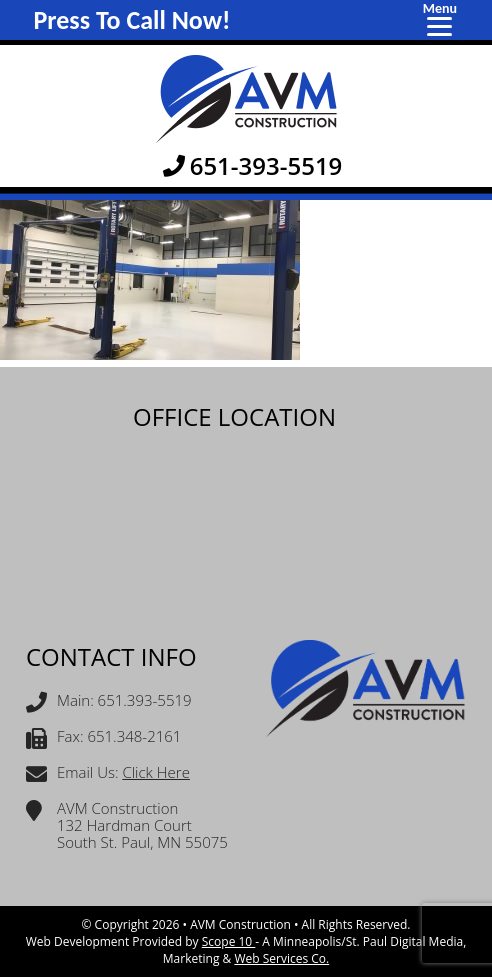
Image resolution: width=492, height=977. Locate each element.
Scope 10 (229, 941)
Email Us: (108, 774)
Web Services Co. (281, 958)
